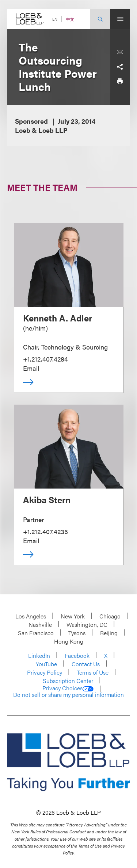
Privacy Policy (45, 672)
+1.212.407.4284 (45, 359)
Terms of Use (93, 672)
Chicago (110, 616)
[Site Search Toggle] (100, 19)
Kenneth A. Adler (58, 318)
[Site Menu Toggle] (120, 19)
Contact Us (86, 664)
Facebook (77, 655)
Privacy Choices (68, 688)
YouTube (46, 664)
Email (31, 368)
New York (73, 616)
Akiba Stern (47, 499)
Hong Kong (69, 641)
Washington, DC (87, 624)
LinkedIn (39, 655)
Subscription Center (68, 681)
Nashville (40, 624)
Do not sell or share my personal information (68, 695)
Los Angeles (31, 616)
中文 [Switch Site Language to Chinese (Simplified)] (70, 19)
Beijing (109, 633)
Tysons (77, 633)
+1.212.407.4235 (45, 531)
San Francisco (36, 633)
